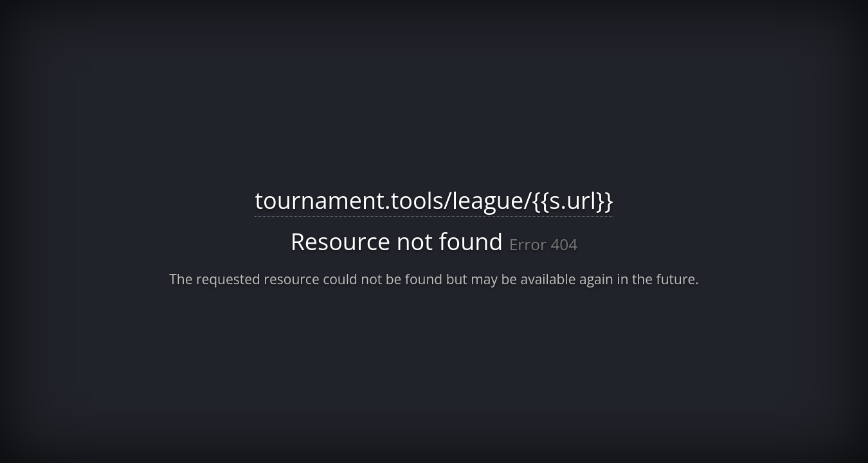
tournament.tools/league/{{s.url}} (434, 200)
